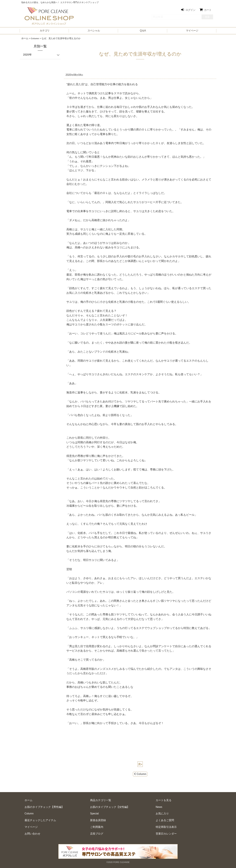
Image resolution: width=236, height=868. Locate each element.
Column (140, 774)
